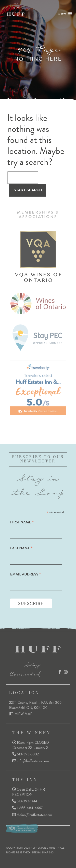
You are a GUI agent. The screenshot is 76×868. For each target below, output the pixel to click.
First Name (22, 522)
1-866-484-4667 (27, 807)
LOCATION (24, 691)
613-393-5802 (26, 753)
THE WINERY (32, 732)
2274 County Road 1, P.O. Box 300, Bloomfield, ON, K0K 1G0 (36, 704)
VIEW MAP (21, 713)
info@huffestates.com (31, 760)
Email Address (26, 574)
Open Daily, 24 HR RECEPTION (29, 791)
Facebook (60, 671)
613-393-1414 (25, 800)
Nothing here (38, 59)
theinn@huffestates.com (32, 814)
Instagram (66, 671)
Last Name (21, 548)
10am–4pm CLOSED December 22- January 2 (31, 744)
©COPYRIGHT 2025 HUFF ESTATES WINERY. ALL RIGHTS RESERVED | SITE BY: (35, 849)
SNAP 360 (48, 851)
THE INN (25, 778)
